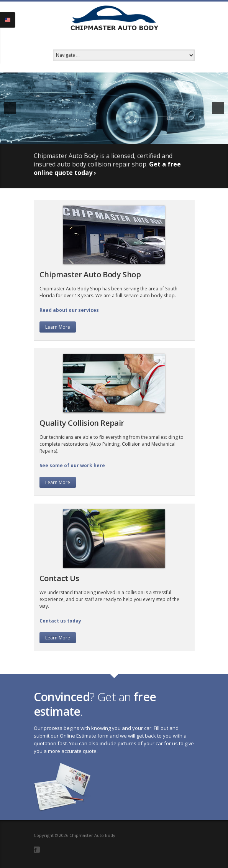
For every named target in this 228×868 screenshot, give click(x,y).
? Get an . (95, 704)
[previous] (10, 108)
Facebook (37, 850)
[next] (218, 108)
